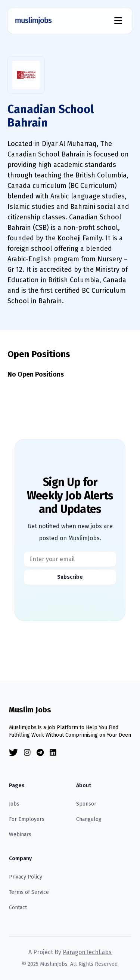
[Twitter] (13, 753)
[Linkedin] (53, 753)
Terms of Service (29, 892)
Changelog (89, 819)
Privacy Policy (26, 877)
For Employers (27, 819)
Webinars (20, 835)
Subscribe (70, 577)
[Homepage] (34, 21)
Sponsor (86, 804)
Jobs (14, 804)
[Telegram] (40, 753)
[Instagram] (27, 753)
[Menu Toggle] (118, 21)
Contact (18, 908)
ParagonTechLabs (87, 952)
